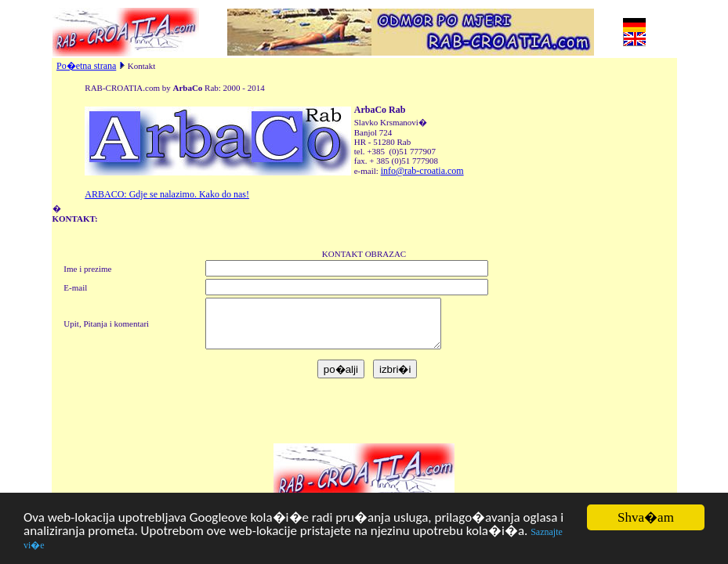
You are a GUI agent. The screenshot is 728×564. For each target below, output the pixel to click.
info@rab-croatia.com (422, 171)
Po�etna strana (86, 66)
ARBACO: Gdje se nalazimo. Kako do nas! (167, 194)
